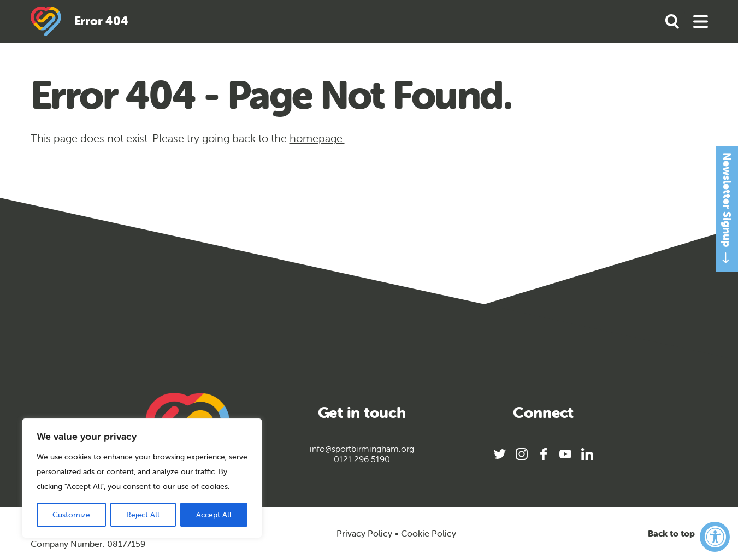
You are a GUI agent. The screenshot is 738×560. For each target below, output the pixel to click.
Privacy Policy (364, 533)
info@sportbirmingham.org (362, 449)
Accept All (214, 515)
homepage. (317, 138)
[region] (142, 478)
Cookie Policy (429, 534)
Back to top (678, 534)
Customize (71, 515)
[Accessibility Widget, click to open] (715, 537)
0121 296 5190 (362, 459)
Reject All (143, 515)
